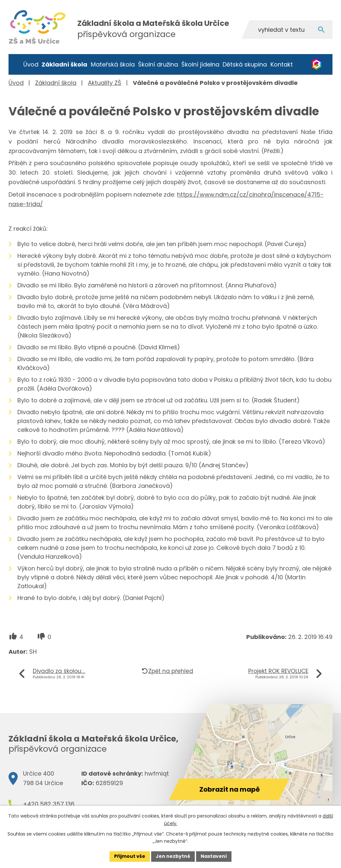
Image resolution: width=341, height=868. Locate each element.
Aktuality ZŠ (105, 83)
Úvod (31, 64)
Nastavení (214, 856)
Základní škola (64, 64)
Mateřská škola (113, 64)
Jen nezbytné (173, 856)
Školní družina (158, 64)
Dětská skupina (245, 64)
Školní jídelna (200, 64)
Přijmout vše (130, 856)
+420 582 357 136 (49, 804)
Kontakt (282, 64)
